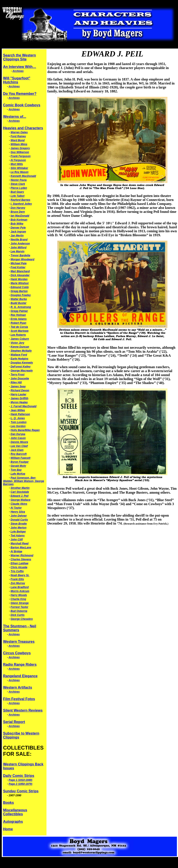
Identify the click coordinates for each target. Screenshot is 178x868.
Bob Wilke (17, 224)
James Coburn (20, 339)
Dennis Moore (19, 442)
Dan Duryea (18, 434)
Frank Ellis (17, 579)
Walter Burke (19, 299)
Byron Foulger (20, 462)
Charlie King (18, 599)
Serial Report (14, 722)
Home (8, 829)
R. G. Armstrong (21, 307)
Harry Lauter (18, 394)
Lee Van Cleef (19, 446)
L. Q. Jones (18, 418)
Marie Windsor (20, 283)
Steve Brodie (19, 524)
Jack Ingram (18, 232)
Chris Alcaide (19, 567)
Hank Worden (19, 279)
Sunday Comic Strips (21, 791)
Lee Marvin (18, 251)
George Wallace (20, 500)
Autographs (13, 822)
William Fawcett (20, 458)
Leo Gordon (18, 426)
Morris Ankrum (20, 591)
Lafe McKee (18, 474)
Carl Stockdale (20, 492)
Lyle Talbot (18, 196)
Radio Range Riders (20, 665)
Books (8, 803)
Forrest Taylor (19, 607)
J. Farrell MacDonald (23, 406)
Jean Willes (18, 410)
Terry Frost (18, 375)
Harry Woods (19, 595)
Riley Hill (16, 382)
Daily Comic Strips (19, 776)
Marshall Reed (19, 544)
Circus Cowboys (17, 653)
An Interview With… (20, 67)
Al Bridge (16, 551)
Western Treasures (19, 642)
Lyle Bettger (18, 532)
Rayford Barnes (20, 200)
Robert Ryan (18, 323)
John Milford (19, 247)
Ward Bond (18, 140)
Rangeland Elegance (20, 676)
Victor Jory (17, 343)
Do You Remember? (20, 94)
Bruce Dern (18, 212)
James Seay (18, 386)
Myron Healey (19, 402)
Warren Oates (19, 132)
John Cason (18, 438)
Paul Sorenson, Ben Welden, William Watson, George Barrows (24, 481)
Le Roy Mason (19, 172)
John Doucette (20, 379)
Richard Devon (20, 390)
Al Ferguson (18, 160)
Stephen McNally (21, 351)
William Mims (19, 144)
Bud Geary (17, 192)
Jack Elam (17, 450)
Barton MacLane (21, 547)
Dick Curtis (18, 615)
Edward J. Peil (19, 496)
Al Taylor (16, 508)
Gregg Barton (19, 291)
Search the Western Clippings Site (19, 57)
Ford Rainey (18, 136)
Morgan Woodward (22, 259)
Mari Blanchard (20, 271)
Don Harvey (18, 208)
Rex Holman (18, 315)
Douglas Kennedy (22, 363)
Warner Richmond (22, 555)
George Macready (22, 371)
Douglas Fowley (21, 295)
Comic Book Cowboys (22, 105)
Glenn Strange (20, 603)
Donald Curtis (19, 520)
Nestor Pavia (19, 180)
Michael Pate (19, 263)
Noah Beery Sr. (20, 575)
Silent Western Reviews (23, 710)
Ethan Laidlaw (19, 563)
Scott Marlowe (19, 331)
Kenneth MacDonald (23, 176)
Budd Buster (19, 303)
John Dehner (19, 516)
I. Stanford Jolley (21, 204)
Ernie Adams (19, 319)
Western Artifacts (18, 687)
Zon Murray (18, 583)
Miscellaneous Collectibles (15, 812)
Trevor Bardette (20, 255)
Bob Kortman (19, 220)
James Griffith (19, 398)
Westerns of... (15, 117)
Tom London (19, 422)
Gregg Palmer (19, 311)
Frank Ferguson (21, 156)
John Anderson (20, 244)
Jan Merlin (17, 236)
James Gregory (20, 148)
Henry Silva (18, 512)
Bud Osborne (19, 611)
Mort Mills (17, 164)
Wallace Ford (19, 355)
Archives (18, 71)
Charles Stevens (21, 559)
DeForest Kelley (21, 367)
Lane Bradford (20, 587)
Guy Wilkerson (20, 152)
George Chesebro (22, 619)
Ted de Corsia (19, 327)
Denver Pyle (18, 228)
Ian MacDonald (20, 216)
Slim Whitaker (19, 168)
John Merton (19, 528)
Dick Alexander (20, 275)
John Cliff (17, 540)
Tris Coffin (17, 571)
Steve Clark (18, 184)
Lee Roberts (18, 335)
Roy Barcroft (19, 454)
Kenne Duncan (20, 347)
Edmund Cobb (20, 287)
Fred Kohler (18, 267)
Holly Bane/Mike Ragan (25, 430)
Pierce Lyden (19, 188)
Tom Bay (16, 470)
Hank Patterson (20, 414)
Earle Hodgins (19, 359)
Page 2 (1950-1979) (20, 784)
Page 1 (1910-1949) (20, 780)
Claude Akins (19, 504)
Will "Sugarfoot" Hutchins (17, 80)
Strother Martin (20, 488)
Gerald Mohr (18, 466)
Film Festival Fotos (19, 699)
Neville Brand (19, 240)
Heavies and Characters (23, 128)
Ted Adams (18, 536)
